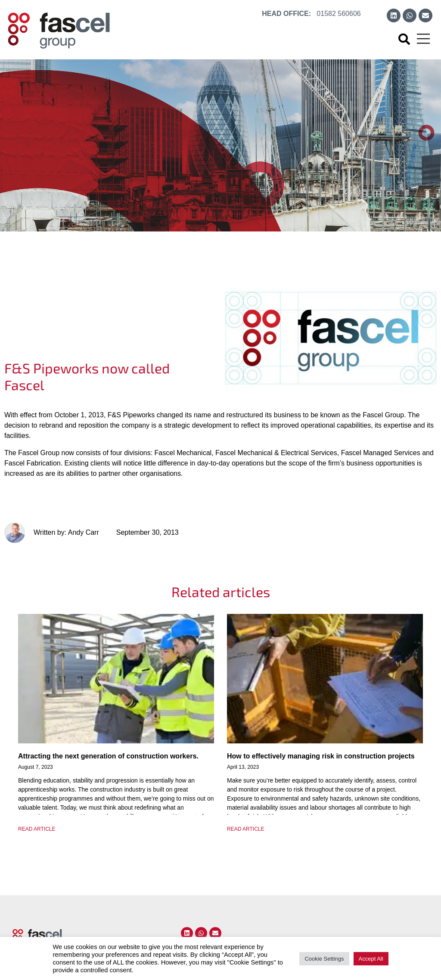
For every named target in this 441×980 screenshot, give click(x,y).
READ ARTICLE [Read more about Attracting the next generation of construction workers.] (37, 829)
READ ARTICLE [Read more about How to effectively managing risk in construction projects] (245, 829)
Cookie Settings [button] (324, 959)
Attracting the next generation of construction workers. (108, 756)
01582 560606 (339, 14)
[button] (404, 39)
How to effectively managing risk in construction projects (321, 756)
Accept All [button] (371, 959)
